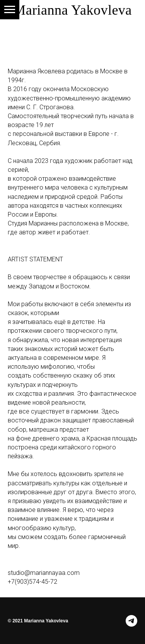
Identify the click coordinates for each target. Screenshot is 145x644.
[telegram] (131, 621)
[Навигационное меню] (10, 10)
